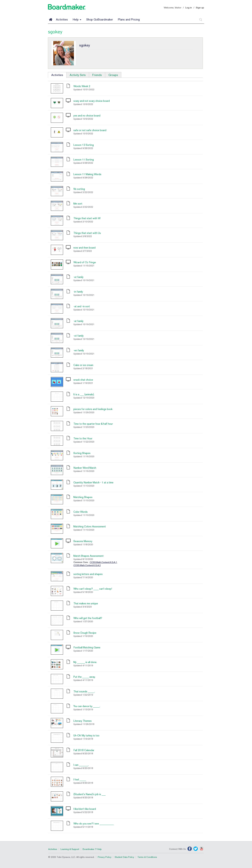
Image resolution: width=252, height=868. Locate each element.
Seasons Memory (83, 541)
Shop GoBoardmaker (100, 19)
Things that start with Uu (87, 233)
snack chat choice (83, 380)
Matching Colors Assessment (90, 526)
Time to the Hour (83, 438)
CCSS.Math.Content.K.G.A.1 (103, 562)
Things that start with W (87, 218)
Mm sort (78, 204)
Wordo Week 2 (82, 86)
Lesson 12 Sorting (84, 145)
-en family (79, 350)
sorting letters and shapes (88, 574)
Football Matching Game (87, 647)
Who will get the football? (88, 618)
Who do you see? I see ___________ (94, 824)
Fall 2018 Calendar (84, 750)
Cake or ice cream (83, 365)
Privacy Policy (105, 857)
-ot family (78, 336)
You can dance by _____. (87, 706)
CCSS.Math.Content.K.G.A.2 (87, 565)
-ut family (78, 277)
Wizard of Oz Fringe (85, 262)
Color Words (81, 512)
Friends (97, 75)
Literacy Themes (83, 721)
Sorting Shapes (82, 453)
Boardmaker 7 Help (92, 849)
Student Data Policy (124, 857)
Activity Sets (78, 75)
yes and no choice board (87, 116)
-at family (78, 321)
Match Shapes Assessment (88, 556)
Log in (189, 7)
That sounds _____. (84, 691)
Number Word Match (85, 468)
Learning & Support (70, 849)
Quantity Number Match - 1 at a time (93, 482)
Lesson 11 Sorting (84, 160)
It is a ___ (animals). (84, 394)
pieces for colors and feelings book (93, 409)
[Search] (201, 20)
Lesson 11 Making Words (87, 174)
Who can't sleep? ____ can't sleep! (93, 589)
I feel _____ (80, 780)
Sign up (200, 7)
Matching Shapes (83, 497)
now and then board (84, 248)
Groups (113, 75)
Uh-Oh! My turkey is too (86, 736)
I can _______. (81, 765)
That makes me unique (86, 603)
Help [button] (77, 19)
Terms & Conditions (147, 857)
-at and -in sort (82, 306)
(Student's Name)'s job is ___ (89, 794)
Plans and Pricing (129, 19)
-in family (78, 292)
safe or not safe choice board (90, 130)
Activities (62, 19)
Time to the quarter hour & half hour (93, 424)
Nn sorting (79, 189)
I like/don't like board (85, 809)
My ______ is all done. (85, 662)
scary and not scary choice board (92, 101)
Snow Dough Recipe (85, 633)
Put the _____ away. (84, 677)
